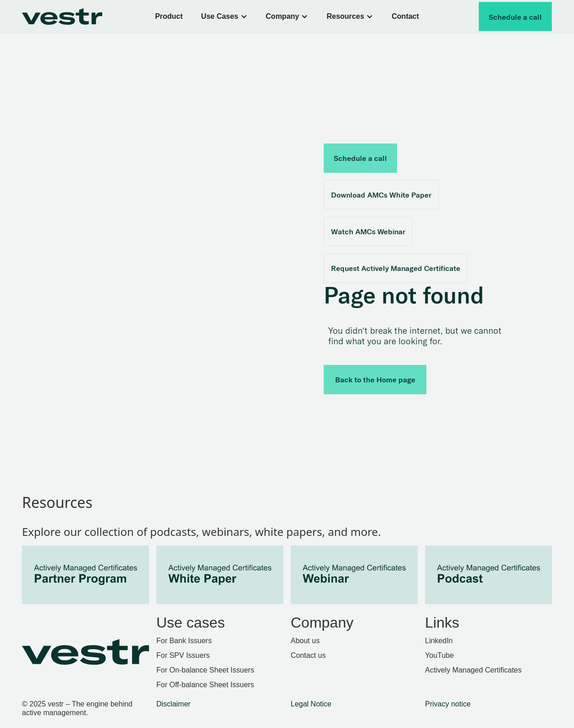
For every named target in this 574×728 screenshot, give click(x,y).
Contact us (308, 655)
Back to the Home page (375, 380)
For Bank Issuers (184, 641)
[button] (224, 17)
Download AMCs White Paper (381, 195)
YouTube (439, 655)
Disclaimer (174, 704)
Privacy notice (448, 704)
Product (169, 16)
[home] (72, 17)
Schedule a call (515, 17)
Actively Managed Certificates (473, 670)
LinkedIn (439, 641)
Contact (405, 16)
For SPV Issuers (183, 655)
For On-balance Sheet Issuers (205, 670)
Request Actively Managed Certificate (396, 268)
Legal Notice (311, 704)
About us (305, 641)
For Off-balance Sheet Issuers (205, 685)
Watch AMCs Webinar (368, 232)
